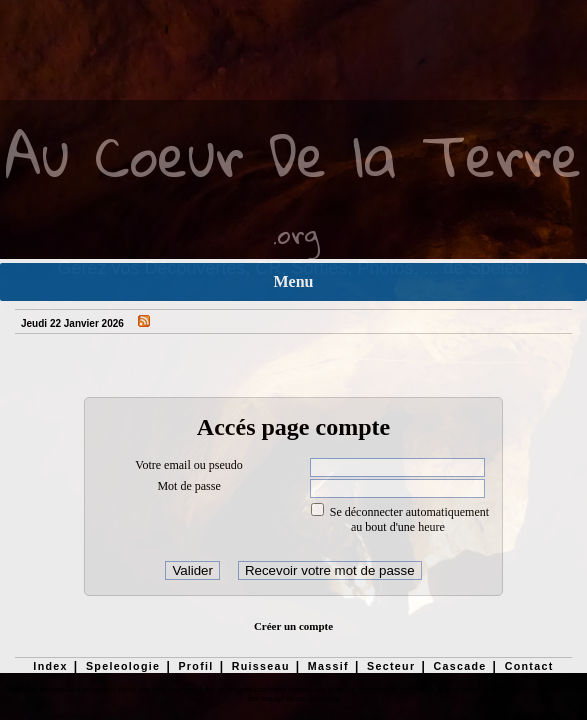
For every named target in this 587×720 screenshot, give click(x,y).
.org (296, 233)
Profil (195, 666)
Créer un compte (293, 626)
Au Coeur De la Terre (293, 154)
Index (50, 666)
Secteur (391, 666)
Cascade (459, 666)
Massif (328, 666)
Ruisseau (261, 666)
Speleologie (123, 666)
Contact (529, 666)
